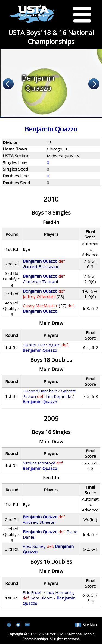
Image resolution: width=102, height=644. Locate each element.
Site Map (86, 625)
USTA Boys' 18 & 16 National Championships (51, 37)
